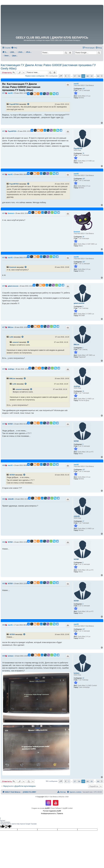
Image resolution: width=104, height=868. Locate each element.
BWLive (76, 345)
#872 (4, 131)
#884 (4, 625)
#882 (4, 542)
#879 (4, 424)
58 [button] (79, 76)
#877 (4, 327)
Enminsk (77, 232)
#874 (4, 213)
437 (84, 89)
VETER (76, 441)
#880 (4, 465)
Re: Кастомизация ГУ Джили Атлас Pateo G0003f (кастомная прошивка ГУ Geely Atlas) (21, 87)
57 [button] (75, 76)
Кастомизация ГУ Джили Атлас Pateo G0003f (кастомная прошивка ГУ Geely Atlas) (48, 67)
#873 (4, 174)
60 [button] (87, 76)
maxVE (76, 84)
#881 (4, 499)
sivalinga (77, 386)
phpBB (47, 808)
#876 (4, 286)
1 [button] (69, 76)
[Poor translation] (8, 827)
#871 (4, 93)
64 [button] (98, 76)
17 (83, 521)
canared (16, 342)
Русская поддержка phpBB (52, 811)
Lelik (11, 337)
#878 (4, 369)
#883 (4, 584)
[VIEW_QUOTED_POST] (28, 104)
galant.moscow (79, 303)
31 (83, 391)
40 (83, 237)
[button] (61, 76)
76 (83, 153)
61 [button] (92, 76)
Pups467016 (14, 104)
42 (83, 678)
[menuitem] (14, 48)
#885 (4, 656)
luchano (77, 673)
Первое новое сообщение (35, 76)
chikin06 (77, 516)
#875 (4, 258)
